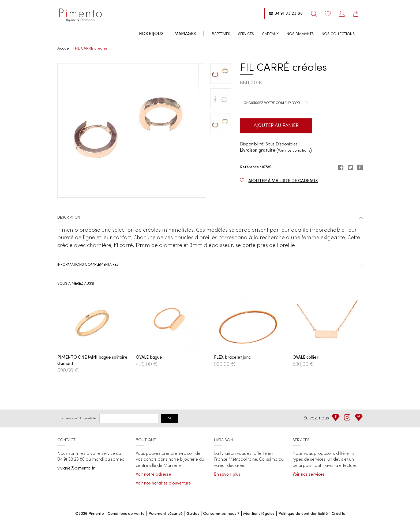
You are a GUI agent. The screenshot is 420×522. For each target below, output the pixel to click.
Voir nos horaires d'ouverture (163, 483)
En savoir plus (227, 475)
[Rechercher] (314, 14)
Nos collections (338, 34)
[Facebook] (336, 418)
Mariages (185, 34)
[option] (132, 130)
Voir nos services (309, 475)
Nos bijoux (151, 34)
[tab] (210, 218)
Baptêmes (221, 34)
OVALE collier (305, 358)
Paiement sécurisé (166, 514)
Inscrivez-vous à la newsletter (78, 418)
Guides (193, 514)
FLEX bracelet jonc (232, 358)
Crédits (338, 514)
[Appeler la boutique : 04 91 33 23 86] (286, 14)
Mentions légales (259, 514)
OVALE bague (149, 358)
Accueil (64, 49)
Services (246, 34)
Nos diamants (300, 34)
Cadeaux (270, 34)
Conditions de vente (126, 514)
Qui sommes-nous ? (221, 514)
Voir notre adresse (153, 475)
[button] (210, 218)
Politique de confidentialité (303, 514)
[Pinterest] (359, 418)
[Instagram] (347, 417)
